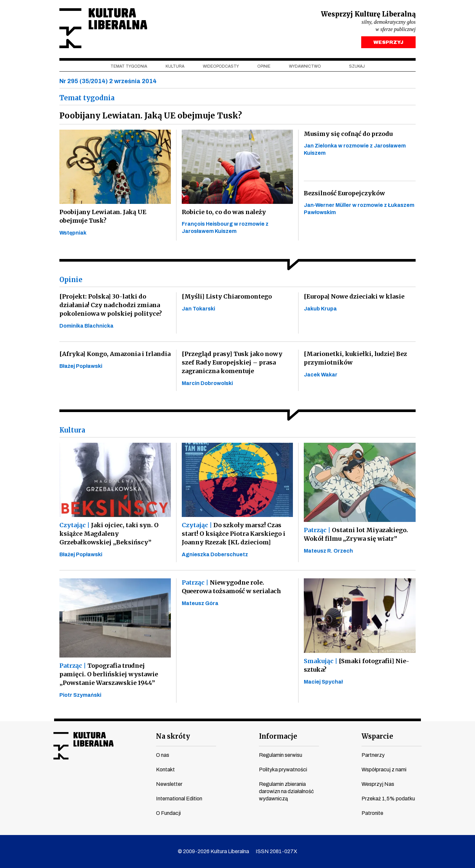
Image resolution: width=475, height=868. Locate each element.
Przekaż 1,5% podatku (388, 799)
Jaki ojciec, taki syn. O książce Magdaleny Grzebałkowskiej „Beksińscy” (109, 534)
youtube (70, 780)
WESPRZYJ (388, 42)
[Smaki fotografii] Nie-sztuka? (357, 665)
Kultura (175, 66)
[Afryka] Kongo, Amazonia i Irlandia (115, 354)
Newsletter (169, 784)
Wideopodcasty (221, 66)
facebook (58, 780)
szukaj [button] (357, 66)
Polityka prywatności (283, 770)
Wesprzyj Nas (378, 784)
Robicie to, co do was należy (224, 212)
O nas (163, 755)
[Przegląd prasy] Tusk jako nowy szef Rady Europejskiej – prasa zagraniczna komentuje (232, 362)
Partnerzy (373, 755)
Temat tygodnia (129, 66)
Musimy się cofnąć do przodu (348, 134)
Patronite (372, 813)
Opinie (264, 66)
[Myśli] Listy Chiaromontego (227, 296)
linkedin (108, 780)
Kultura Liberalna (103, 28)
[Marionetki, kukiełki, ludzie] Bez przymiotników (355, 358)
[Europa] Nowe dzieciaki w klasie (354, 296)
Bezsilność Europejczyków (344, 193)
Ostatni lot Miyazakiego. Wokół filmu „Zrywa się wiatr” (356, 534)
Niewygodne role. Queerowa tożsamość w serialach (231, 587)
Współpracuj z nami (384, 770)
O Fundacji (168, 813)
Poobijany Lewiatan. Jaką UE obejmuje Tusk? (103, 216)
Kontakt (165, 770)
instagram (83, 780)
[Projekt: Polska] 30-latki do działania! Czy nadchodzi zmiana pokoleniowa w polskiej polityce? (111, 305)
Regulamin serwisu (281, 755)
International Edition (179, 799)
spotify (120, 780)
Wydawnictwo (305, 66)
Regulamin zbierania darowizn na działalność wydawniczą (286, 791)
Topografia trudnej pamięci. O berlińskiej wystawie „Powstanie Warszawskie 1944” (109, 674)
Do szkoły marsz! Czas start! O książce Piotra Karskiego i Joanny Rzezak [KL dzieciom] (234, 534)
